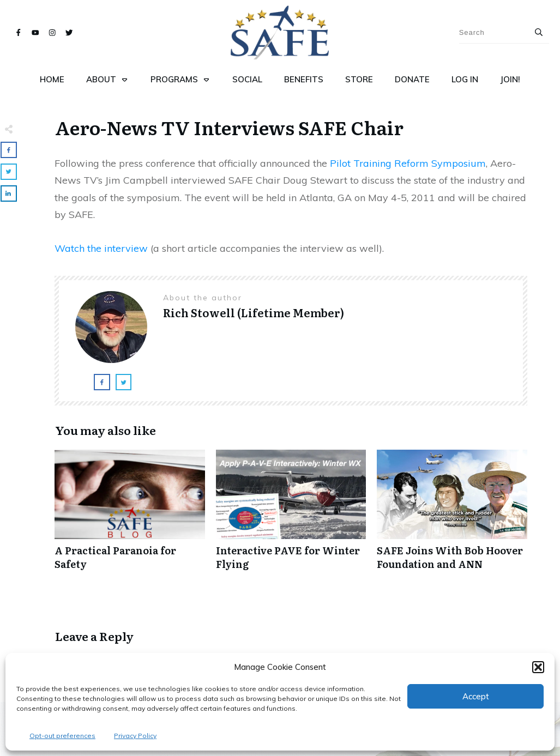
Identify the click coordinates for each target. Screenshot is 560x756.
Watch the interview (101, 248)
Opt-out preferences (62, 736)
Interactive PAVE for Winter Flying (291, 516)
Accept (476, 696)
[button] (538, 667)
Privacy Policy (135, 736)
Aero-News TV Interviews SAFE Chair (229, 127)
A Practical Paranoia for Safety (130, 516)
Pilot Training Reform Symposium (408, 163)
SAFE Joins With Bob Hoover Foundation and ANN (452, 516)
